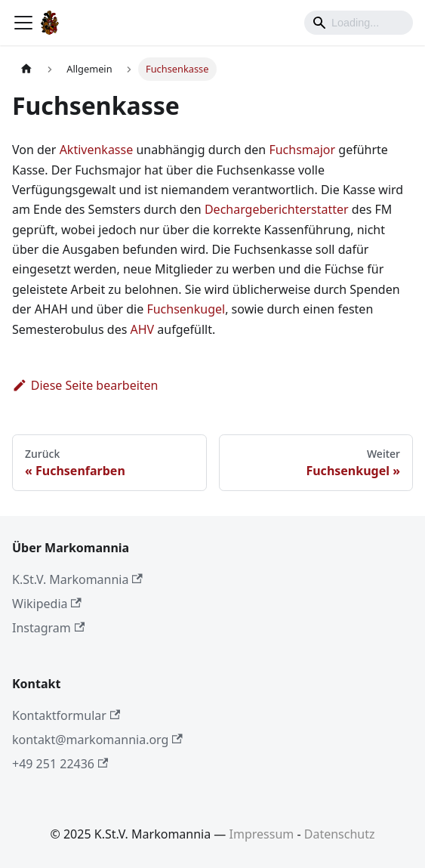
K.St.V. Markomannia (77, 579)
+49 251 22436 (60, 764)
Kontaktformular (66, 715)
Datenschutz (340, 834)
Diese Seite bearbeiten (85, 385)
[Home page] (26, 69)
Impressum (262, 834)
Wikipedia (47, 604)
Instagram (48, 628)
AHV (142, 329)
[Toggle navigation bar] (23, 23)
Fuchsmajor (302, 150)
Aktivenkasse (97, 150)
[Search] (359, 23)
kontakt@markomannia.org (97, 740)
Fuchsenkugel (186, 309)
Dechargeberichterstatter (277, 209)
